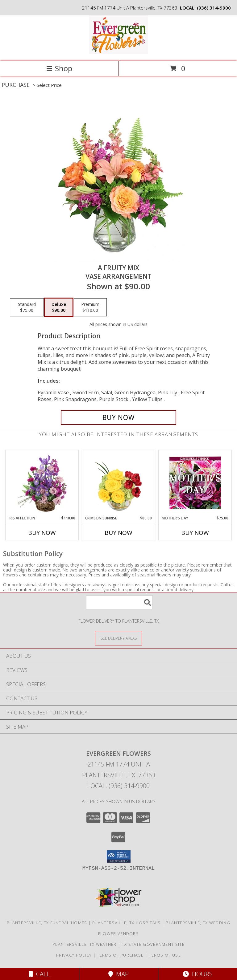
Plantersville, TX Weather (85, 944)
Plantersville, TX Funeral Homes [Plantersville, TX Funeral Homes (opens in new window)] (47, 923)
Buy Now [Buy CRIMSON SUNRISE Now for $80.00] (118, 533)
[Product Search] (119, 602)
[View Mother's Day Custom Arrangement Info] (195, 483)
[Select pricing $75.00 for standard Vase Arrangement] (27, 307)
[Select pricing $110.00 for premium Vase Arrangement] (90, 307)
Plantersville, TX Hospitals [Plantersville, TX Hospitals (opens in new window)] (126, 923)
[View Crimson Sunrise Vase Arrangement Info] (119, 483)
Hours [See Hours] (198, 974)
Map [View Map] (118, 974)
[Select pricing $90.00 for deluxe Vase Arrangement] (59, 307)
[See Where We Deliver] (118, 638)
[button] (119, 856)
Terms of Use (165, 955)
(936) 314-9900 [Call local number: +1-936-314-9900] (214, 8)
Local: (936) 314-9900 (118, 786)
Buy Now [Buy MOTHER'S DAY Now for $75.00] (195, 533)
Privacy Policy (74, 955)
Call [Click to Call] (39, 974)
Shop (59, 68)
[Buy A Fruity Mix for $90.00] (118, 417)
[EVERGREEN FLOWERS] (118, 52)
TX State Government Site (153, 944)
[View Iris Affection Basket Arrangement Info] (42, 483)
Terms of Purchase (120, 955)
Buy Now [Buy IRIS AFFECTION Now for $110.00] (42, 533)
